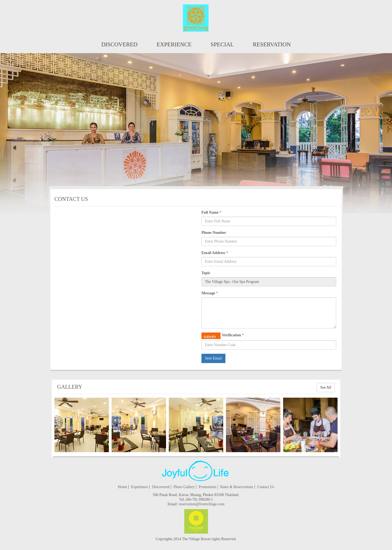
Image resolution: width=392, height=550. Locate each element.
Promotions (208, 487)
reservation (272, 44)
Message (208, 293)
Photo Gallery (184, 487)
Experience (174, 44)
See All (326, 387)
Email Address (213, 253)
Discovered (119, 44)
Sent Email (213, 358)
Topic (206, 273)
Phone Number (214, 233)
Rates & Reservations (237, 487)
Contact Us (266, 487)
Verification (221, 336)
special (222, 44)
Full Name (210, 212)
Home (122, 487)
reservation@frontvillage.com (201, 504)
